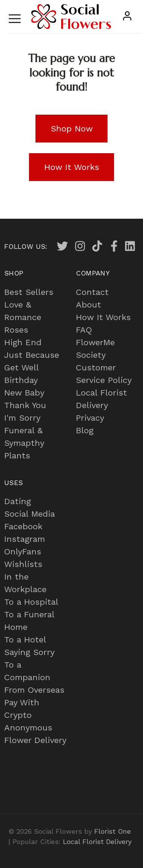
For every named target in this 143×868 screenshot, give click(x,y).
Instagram (25, 539)
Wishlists (23, 564)
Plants (17, 456)
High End (23, 342)
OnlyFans (23, 552)
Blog (85, 430)
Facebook (23, 526)
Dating (18, 501)
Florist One (112, 831)
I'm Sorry (22, 418)
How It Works (103, 317)
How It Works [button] (72, 167)
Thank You (25, 405)
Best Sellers (29, 292)
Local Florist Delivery (97, 842)
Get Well (22, 368)
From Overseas (34, 690)
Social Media (30, 514)
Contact (92, 292)
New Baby (24, 393)
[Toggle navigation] (15, 17)
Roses (16, 330)
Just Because (32, 355)
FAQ (84, 330)
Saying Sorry (29, 652)
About (88, 305)
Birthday (21, 380)
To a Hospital (31, 602)
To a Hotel (25, 640)
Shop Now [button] (72, 129)
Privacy (90, 418)
